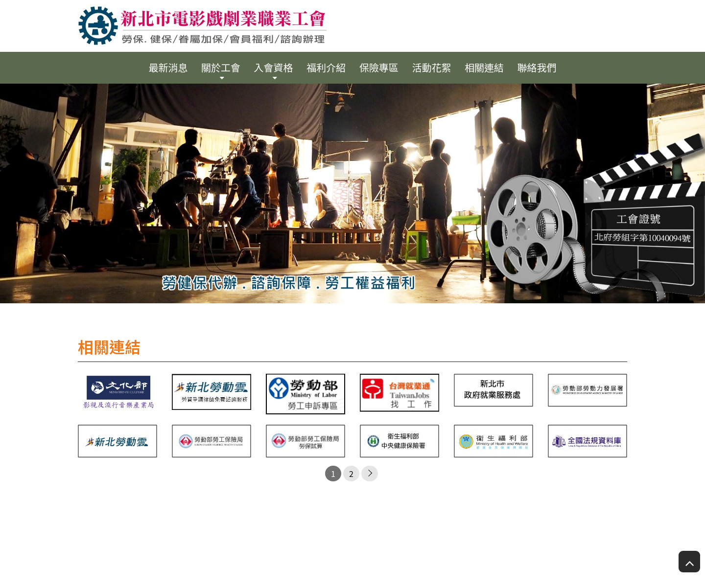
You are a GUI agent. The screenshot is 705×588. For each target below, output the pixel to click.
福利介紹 (326, 67)
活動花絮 (431, 67)
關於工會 (221, 67)
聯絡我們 (537, 67)
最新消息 (168, 67)
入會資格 (274, 67)
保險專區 (379, 67)
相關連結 (484, 67)
